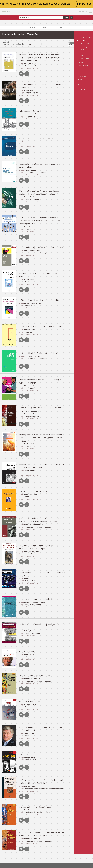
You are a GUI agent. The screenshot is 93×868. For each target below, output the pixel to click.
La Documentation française (34, 164)
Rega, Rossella (29, 314)
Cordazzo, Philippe (30, 163)
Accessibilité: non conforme (42, 848)
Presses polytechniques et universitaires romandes (42, 760)
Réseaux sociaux (84, 58)
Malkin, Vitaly (28, 85)
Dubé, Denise (28, 629)
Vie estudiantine (84, 66)
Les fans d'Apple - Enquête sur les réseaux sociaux (40, 310)
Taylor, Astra (28, 450)
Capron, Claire (29, 730)
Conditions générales (40, 853)
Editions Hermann (30, 87)
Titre (13, 44)
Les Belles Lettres (30, 109)
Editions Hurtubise (31, 709)
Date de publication (84, 85)
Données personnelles (40, 855)
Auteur (19, 44)
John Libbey (28, 371)
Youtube (59, 855)
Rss (58, 848)
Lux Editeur (28, 452)
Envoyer (66, 18)
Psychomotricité (84, 55)
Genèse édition (29, 263)
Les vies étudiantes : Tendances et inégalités (38, 337)
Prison (81, 52)
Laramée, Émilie (29, 61)
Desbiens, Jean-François (32, 504)
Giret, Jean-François (31, 340)
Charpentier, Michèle (31, 653)
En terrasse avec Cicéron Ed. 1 (31, 104)
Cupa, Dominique (30, 474)
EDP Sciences (29, 476)
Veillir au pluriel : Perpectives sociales (35, 650)
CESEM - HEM (29, 556)
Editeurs (81, 82)
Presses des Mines (31, 399)
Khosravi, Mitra (29, 369)
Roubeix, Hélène (29, 425)
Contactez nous (61, 844)
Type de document (84, 76)
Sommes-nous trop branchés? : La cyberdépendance (41, 232)
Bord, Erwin (28, 213)
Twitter (59, 853)
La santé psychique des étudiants (33, 471)
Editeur (45, 44)
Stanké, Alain (28, 707)
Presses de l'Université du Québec (36, 237)
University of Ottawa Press (33, 62)
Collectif (27, 554)
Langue (80, 79)
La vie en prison (25, 727)
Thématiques (82, 89)
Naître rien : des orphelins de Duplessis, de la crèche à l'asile (44, 600)
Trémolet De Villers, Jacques (34, 107)
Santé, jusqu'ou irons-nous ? (31, 675)
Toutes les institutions (85, 38)
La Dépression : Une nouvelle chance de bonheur (39, 284)
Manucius (27, 315)
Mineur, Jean (28, 261)
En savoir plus (84, 4)
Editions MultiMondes (32, 579)
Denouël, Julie (29, 397)
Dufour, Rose (28, 603)
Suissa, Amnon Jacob (31, 235)
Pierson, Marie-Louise (31, 287)
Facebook (60, 850)
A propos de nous (39, 850)
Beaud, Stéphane (30, 188)
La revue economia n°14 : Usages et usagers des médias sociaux (46, 551)
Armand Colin (29, 532)
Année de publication (32, 44)
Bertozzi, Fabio (29, 759)
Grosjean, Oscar (29, 678)
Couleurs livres (29, 680)
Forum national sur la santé (33, 577)
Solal (26, 137)
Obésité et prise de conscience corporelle (36, 132)
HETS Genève (82, 40)
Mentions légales (39, 846)
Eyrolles (27, 215)
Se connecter (84, 12)
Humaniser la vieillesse (28, 626)
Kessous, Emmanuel (31, 530)
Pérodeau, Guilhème (31, 782)
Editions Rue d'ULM (31, 190)
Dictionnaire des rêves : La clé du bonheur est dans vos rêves (45, 258)
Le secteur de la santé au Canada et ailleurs (37, 574)
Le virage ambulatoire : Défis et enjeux (35, 779)
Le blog (59, 846)
